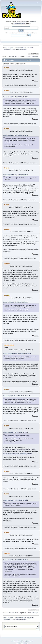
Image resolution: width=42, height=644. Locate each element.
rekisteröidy (33, 22)
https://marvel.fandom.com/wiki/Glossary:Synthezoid (19, 449)
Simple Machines (29, 641)
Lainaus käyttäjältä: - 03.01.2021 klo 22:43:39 (15, 302)
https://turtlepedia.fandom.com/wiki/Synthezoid (17, 453)
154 (25, 57)
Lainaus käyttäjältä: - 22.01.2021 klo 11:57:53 (15, 432)
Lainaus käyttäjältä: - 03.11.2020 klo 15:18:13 (15, 135)
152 (20, 57)
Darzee (7, 264)
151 (17, 57)
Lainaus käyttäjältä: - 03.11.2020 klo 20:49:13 (15, 175)
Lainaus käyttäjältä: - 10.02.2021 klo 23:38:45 (15, 500)
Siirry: (38, 624)
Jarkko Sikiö (9, 345)
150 (15, 57)
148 (10, 57)
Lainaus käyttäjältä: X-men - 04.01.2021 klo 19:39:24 (17, 354)
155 (28, 57)
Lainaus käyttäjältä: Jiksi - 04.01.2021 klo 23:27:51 (17, 396)
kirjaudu (25, 22)
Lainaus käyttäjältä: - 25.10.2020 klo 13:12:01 (15, 97)
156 (30, 57)
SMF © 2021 (21, 641)
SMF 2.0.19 (14, 641)
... (8, 57)
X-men (7, 68)
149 (13, 57)
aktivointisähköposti (20, 23)
